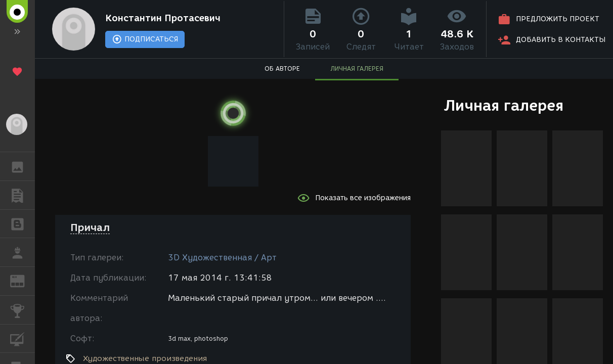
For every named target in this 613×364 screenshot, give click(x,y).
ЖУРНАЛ (23, 280)
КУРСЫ (23, 338)
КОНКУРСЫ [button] (23, 310)
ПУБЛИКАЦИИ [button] (23, 195)
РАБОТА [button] (23, 252)
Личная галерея (503, 105)
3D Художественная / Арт (222, 258)
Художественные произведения (145, 358)
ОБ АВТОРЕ (282, 69)
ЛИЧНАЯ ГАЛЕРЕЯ (357, 69)
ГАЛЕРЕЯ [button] (23, 166)
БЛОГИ (23, 223)
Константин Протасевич (163, 18)
